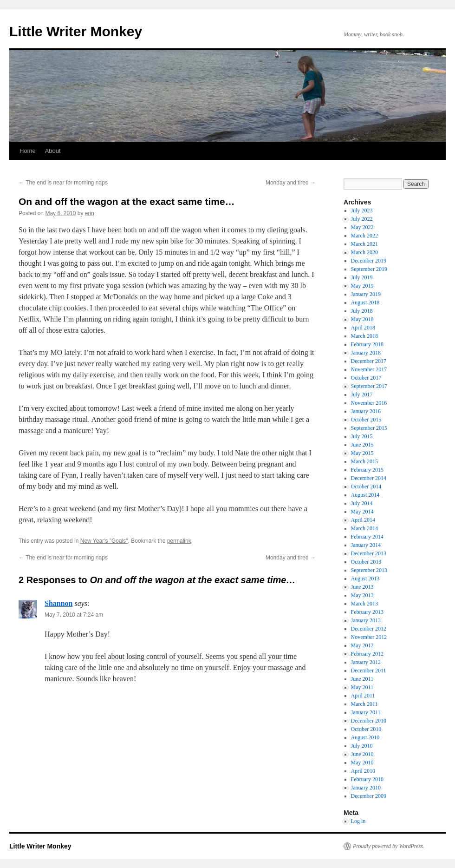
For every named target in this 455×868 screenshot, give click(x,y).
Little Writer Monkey (76, 31)
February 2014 (367, 537)
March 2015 (364, 461)
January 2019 (366, 294)
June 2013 (362, 587)
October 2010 (366, 729)
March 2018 (364, 336)
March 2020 (364, 252)
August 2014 (365, 495)
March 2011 (364, 704)
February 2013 (367, 612)
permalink (179, 541)
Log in (358, 821)
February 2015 (367, 470)
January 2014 (366, 545)
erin (90, 213)
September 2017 (369, 386)
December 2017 (369, 361)
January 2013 (366, 620)
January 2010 (366, 788)
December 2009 (369, 796)
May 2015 (362, 453)
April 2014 (363, 520)
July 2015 (362, 436)
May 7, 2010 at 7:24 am (74, 615)
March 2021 (364, 244)
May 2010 (362, 763)
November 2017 (369, 369)
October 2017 (366, 378)
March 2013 (364, 604)
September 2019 (369, 269)
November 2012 (369, 637)
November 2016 (369, 403)
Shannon (59, 603)
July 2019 (362, 277)
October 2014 (366, 487)
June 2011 (362, 679)
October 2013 (366, 562)
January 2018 (366, 353)
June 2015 (362, 445)
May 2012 (362, 645)
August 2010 (365, 737)
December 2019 (369, 261)
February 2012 (367, 654)
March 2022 (364, 236)
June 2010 (362, 754)
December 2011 (369, 671)
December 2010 (369, 721)
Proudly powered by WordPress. (389, 846)
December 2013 (369, 553)
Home (28, 151)
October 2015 (366, 420)
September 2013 (369, 570)
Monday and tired (291, 183)
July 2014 (362, 503)
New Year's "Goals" (104, 541)
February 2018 (367, 344)
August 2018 (365, 302)
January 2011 (366, 712)
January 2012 (366, 662)
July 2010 (362, 746)
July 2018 (362, 311)
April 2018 (363, 328)
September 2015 (369, 428)
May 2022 (362, 227)
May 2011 (362, 687)
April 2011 (363, 696)
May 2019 (362, 286)
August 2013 (365, 579)
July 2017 (362, 395)
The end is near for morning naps (63, 183)
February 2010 (367, 779)
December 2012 (369, 629)
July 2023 (362, 210)
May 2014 (362, 512)
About (53, 151)
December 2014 (369, 478)
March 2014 (364, 528)
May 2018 (362, 319)
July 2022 (362, 219)
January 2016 (366, 411)
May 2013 (362, 595)
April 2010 (363, 771)
